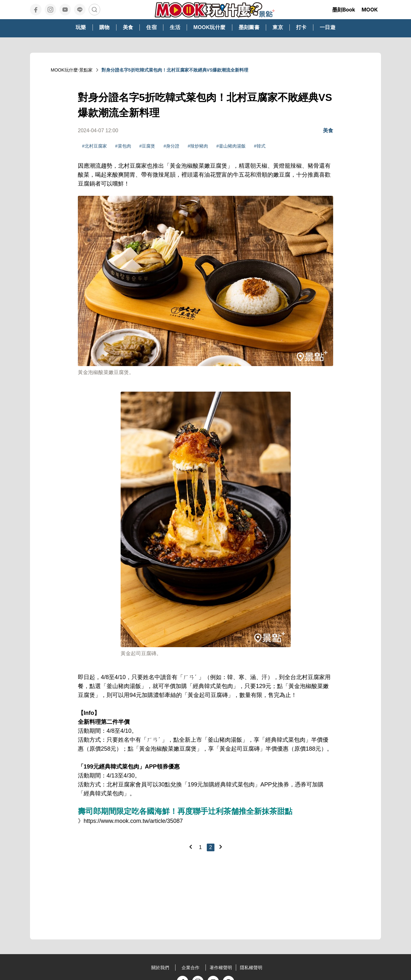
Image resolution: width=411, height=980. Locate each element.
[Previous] (191, 847)
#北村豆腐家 (94, 146)
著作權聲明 (221, 968)
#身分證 (171, 146)
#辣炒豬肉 (198, 146)
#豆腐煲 (147, 146)
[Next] (220, 847)
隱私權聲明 (251, 968)
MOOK (370, 10)
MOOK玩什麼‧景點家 (72, 70)
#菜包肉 (123, 146)
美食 (328, 130)
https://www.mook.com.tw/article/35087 (133, 821)
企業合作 (191, 968)
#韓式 (260, 146)
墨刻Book (344, 10)
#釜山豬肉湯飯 (231, 146)
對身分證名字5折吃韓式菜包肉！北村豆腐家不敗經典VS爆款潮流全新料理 (175, 70)
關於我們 (160, 968)
